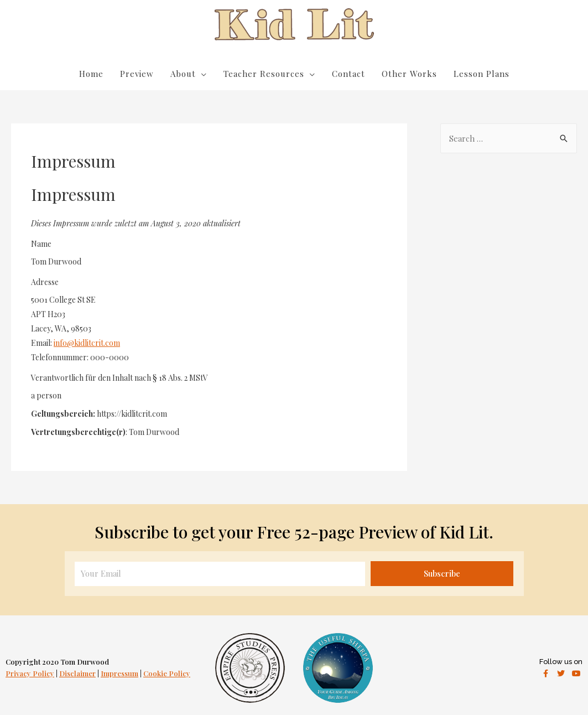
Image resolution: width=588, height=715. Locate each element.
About (183, 74)
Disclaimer (77, 673)
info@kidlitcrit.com (87, 343)
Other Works (409, 74)
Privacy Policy (30, 673)
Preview (137, 74)
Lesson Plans (482, 74)
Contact (348, 74)
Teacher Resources (264, 74)
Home (91, 74)
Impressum (119, 673)
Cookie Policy (167, 673)
